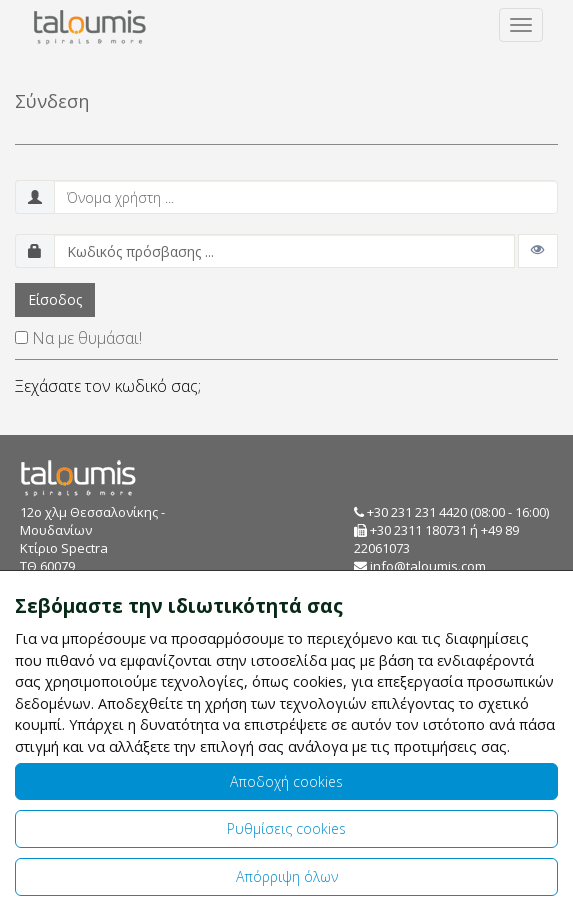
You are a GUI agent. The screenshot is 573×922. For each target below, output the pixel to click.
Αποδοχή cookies (286, 781)
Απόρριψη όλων (287, 876)
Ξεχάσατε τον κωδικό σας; (108, 386)
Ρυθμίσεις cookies (286, 828)
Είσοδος (55, 299)
